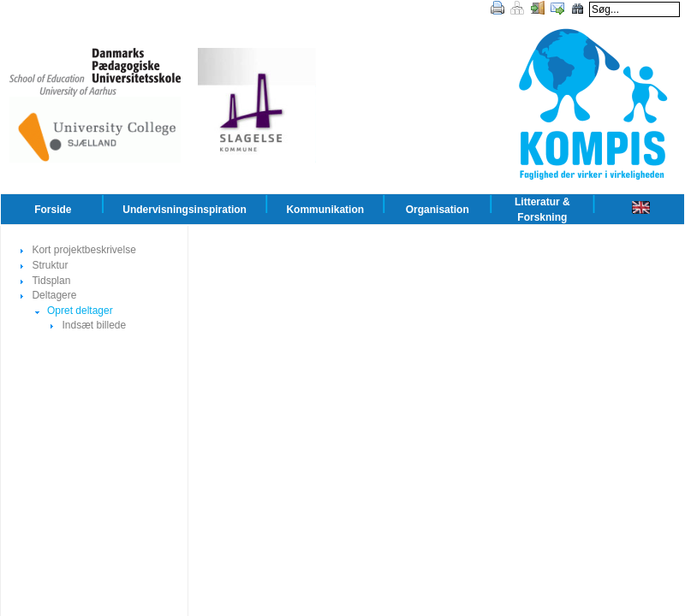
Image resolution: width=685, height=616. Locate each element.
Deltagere (54, 295)
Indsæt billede (94, 325)
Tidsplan (51, 281)
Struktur (50, 265)
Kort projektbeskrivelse (83, 250)
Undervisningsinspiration (185, 210)
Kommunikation (325, 210)
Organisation (438, 210)
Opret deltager (80, 311)
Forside (53, 210)
